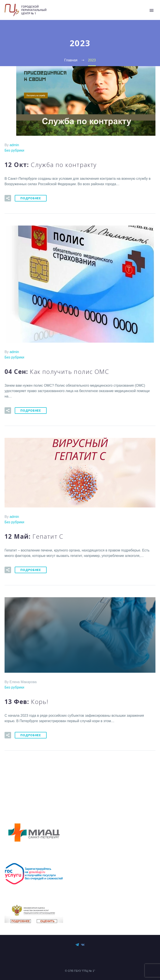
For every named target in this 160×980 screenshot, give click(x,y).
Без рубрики (14, 150)
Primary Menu (152, 10)
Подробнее (31, 198)
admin (14, 145)
